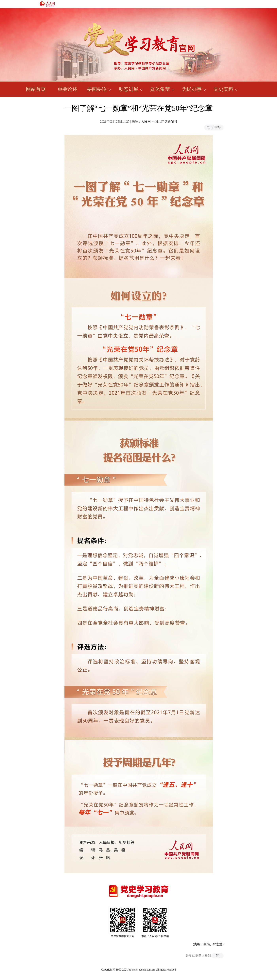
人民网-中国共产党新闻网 (159, 122)
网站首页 (36, 89)
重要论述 (67, 89)
